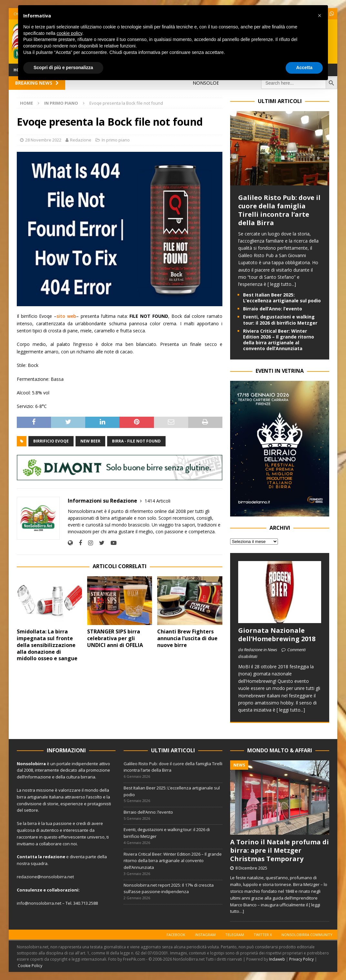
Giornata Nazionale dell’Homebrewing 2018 (277, 635)
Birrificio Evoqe (51, 441)
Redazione (81, 140)
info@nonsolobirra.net (39, 903)
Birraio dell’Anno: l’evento (273, 309)
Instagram (205, 935)
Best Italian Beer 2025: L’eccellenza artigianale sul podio (282, 298)
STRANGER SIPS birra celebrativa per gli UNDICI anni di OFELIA (115, 638)
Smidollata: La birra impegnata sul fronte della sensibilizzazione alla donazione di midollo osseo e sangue (47, 645)
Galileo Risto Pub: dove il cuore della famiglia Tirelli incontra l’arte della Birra (279, 210)
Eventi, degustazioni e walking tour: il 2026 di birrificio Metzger (280, 320)
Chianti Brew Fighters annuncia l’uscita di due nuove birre (187, 638)
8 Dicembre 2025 (251, 868)
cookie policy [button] (70, 33)
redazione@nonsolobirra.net (45, 877)
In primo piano (116, 140)
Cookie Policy (30, 966)
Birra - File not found (136, 441)
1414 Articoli (158, 501)
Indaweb (277, 959)
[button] (320, 16)
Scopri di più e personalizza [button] (63, 68)
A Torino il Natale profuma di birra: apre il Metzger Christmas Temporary (280, 850)
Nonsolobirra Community (307, 935)
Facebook (176, 935)
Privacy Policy (301, 959)
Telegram (235, 935)
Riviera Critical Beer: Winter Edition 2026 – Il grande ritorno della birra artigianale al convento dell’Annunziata (279, 340)
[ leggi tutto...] (282, 284)
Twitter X (263, 935)
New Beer (90, 441)
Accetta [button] (304, 68)
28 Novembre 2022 (43, 140)
